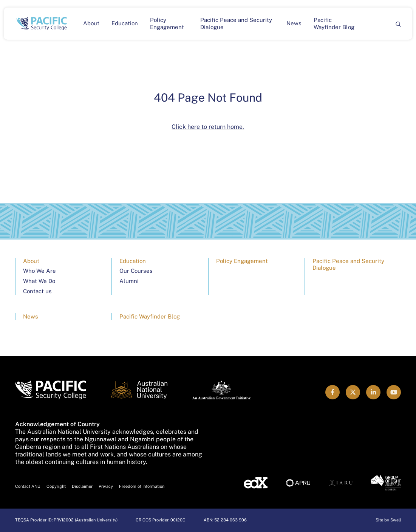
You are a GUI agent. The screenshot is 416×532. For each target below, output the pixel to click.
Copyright (56, 486)
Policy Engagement (167, 23)
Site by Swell (388, 520)
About (91, 23)
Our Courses (136, 271)
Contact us (37, 291)
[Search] (398, 24)
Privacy (106, 486)
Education (125, 23)
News (294, 23)
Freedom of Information (142, 486)
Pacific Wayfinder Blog (334, 23)
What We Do (39, 281)
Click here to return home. (208, 127)
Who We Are (39, 271)
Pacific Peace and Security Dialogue (236, 23)
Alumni (129, 281)
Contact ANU (28, 486)
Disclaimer (82, 486)
